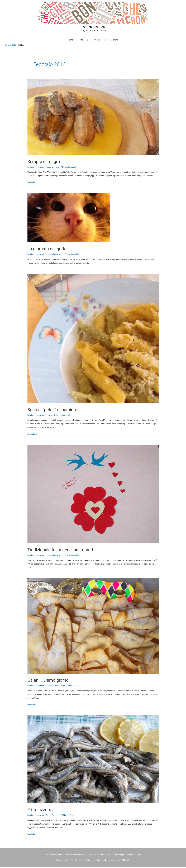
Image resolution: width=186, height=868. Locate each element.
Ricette (80, 41)
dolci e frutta (57, 687)
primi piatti (58, 168)
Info (106, 41)
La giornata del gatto (51, 249)
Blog (89, 41)
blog (49, 255)
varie (63, 255)
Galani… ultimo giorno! (53, 681)
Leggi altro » (33, 183)
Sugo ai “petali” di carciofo (57, 410)
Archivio (115, 41)
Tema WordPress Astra (76, 861)
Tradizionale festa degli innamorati (67, 550)
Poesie (97, 41)
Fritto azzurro (43, 810)
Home (70, 41)
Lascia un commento (36, 168)
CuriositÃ (56, 255)
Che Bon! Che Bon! (93, 27)
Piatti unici (58, 816)
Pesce (50, 168)
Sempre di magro (47, 162)
